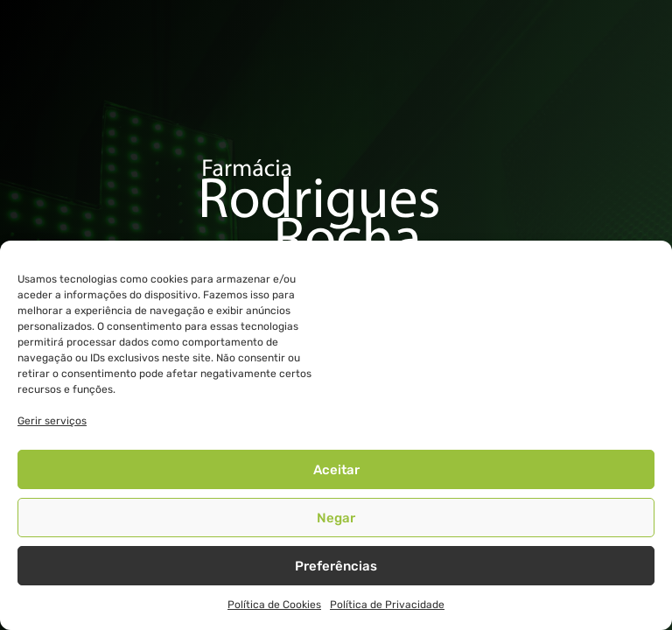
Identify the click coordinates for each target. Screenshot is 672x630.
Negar (336, 518)
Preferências (336, 566)
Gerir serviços (52, 421)
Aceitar (336, 470)
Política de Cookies (274, 605)
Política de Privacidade (387, 605)
